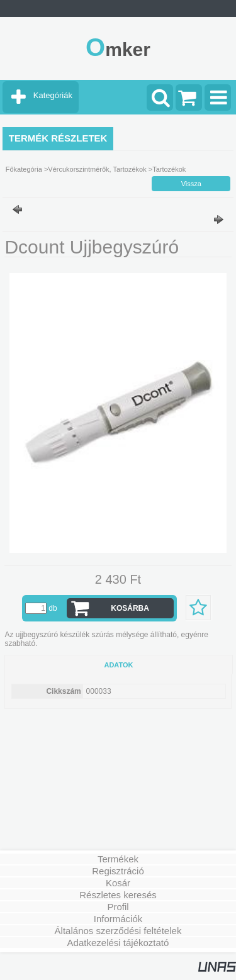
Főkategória (24, 169)
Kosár (118, 883)
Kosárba (130, 608)
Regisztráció (118, 871)
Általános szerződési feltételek (118, 931)
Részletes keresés (118, 895)
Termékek (118, 859)
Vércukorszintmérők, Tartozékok (97, 169)
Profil (118, 907)
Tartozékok (169, 169)
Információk (118, 919)
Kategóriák (53, 95)
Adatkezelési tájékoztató (118, 943)
